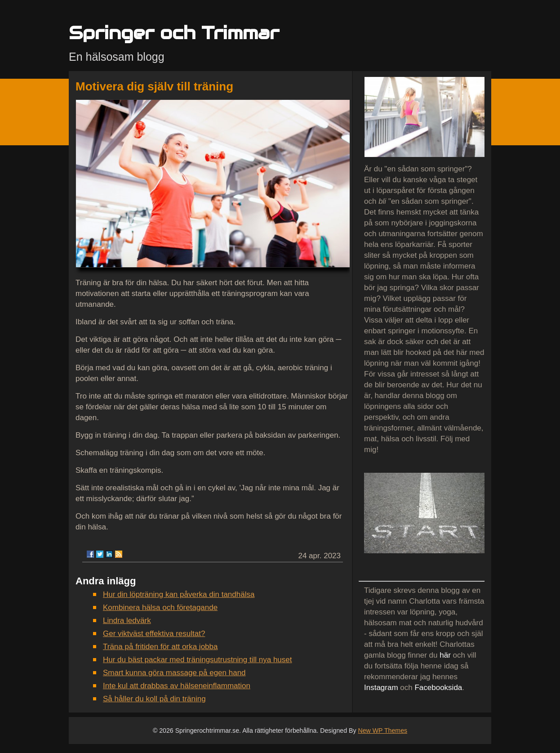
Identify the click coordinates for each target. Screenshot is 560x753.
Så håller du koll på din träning (154, 699)
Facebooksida (438, 688)
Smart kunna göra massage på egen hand (174, 673)
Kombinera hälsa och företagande (160, 607)
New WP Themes (382, 731)
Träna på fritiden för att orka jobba (160, 647)
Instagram (381, 688)
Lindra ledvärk (127, 621)
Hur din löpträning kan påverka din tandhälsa (179, 594)
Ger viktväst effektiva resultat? (154, 634)
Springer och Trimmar (174, 33)
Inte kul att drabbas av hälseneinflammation (177, 686)
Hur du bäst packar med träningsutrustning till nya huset (198, 660)
